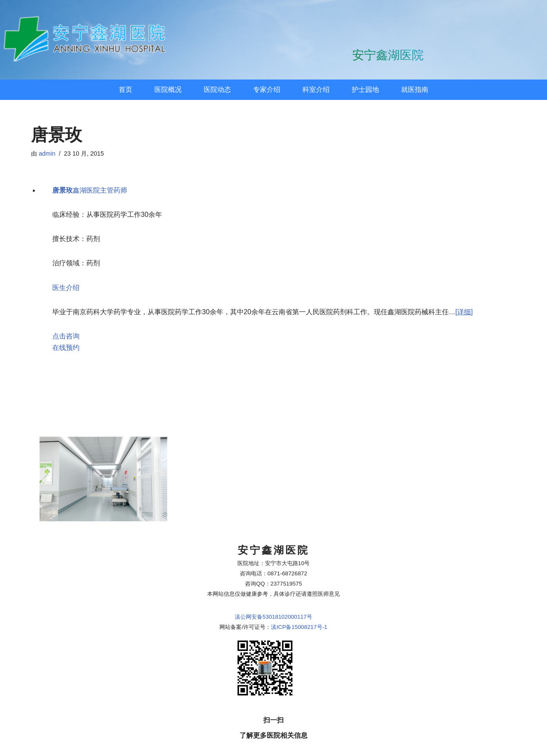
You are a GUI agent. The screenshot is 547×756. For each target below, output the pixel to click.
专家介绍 (267, 90)
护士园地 (365, 90)
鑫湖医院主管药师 (90, 190)
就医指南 (415, 90)
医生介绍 (66, 288)
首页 (125, 90)
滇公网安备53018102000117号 (273, 551)
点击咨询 (66, 336)
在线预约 (66, 348)
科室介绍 (316, 90)
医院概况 (168, 90)
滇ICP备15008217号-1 (299, 561)
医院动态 (217, 90)
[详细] (464, 312)
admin (47, 153)
